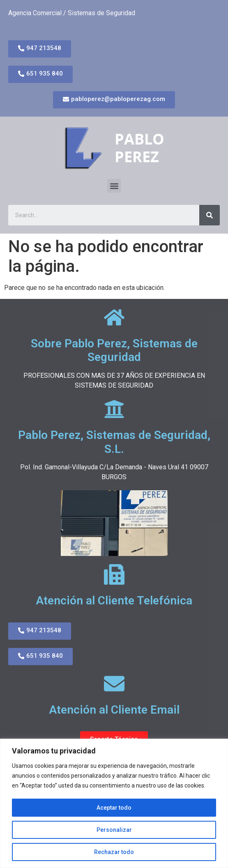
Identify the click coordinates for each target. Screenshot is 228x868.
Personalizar (114, 830)
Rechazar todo (114, 852)
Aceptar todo (114, 808)
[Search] (210, 215)
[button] (114, 186)
